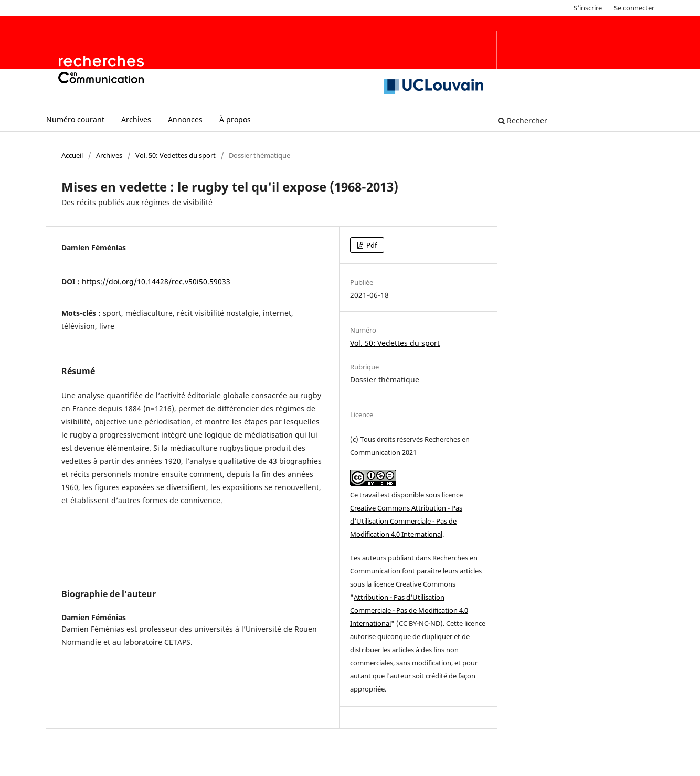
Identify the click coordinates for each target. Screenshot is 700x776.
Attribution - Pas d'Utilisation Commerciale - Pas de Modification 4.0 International (409, 610)
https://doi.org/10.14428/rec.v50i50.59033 (156, 281)
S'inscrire (588, 8)
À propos (235, 119)
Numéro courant (75, 119)
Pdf (371, 245)
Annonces (185, 119)
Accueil (72, 155)
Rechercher (523, 120)
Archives (136, 119)
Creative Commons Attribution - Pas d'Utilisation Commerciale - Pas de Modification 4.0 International (406, 521)
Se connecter (634, 8)
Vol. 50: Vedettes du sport (176, 155)
